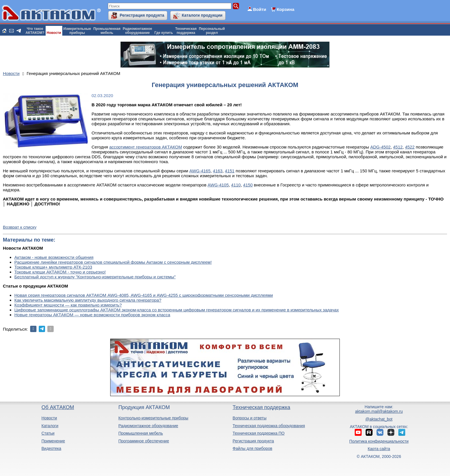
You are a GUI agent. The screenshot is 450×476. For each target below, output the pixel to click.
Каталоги (50, 426)
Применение (53, 441)
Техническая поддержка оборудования (269, 426)
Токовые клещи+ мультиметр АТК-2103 (53, 267)
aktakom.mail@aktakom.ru (379, 411)
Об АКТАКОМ (58, 407)
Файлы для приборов (253, 448)
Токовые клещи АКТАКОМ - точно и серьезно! (60, 272)
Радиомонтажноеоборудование (137, 31)
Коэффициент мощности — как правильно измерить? (68, 305)
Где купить (164, 33)
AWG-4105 (218, 185)
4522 (410, 147)
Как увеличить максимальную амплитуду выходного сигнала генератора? (88, 300)
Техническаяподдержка (186, 31)
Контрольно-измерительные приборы (153, 418)
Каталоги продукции (202, 15)
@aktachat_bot (379, 419)
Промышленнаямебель (107, 31)
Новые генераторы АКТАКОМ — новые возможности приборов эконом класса (92, 315)
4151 (230, 171)
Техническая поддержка (262, 407)
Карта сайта (379, 449)
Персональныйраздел (212, 31)
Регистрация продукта (142, 15)
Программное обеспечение (144, 441)
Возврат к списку (20, 227)
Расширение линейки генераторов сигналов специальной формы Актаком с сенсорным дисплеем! (113, 262)
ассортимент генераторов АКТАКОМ (146, 147)
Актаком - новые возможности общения (54, 257)
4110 (236, 185)
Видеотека (51, 448)
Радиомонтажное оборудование (148, 426)
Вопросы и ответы (250, 418)
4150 (248, 185)
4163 (218, 171)
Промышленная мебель (140, 433)
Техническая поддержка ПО (259, 433)
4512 (398, 147)
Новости (54, 33)
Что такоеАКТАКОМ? (35, 31)
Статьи (48, 433)
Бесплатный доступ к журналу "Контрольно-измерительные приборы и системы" (95, 277)
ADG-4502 (380, 147)
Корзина (285, 9)
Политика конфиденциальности (379, 441)
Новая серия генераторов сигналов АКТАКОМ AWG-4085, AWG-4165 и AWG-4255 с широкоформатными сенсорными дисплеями (144, 295)
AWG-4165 (200, 171)
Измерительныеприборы (77, 31)
